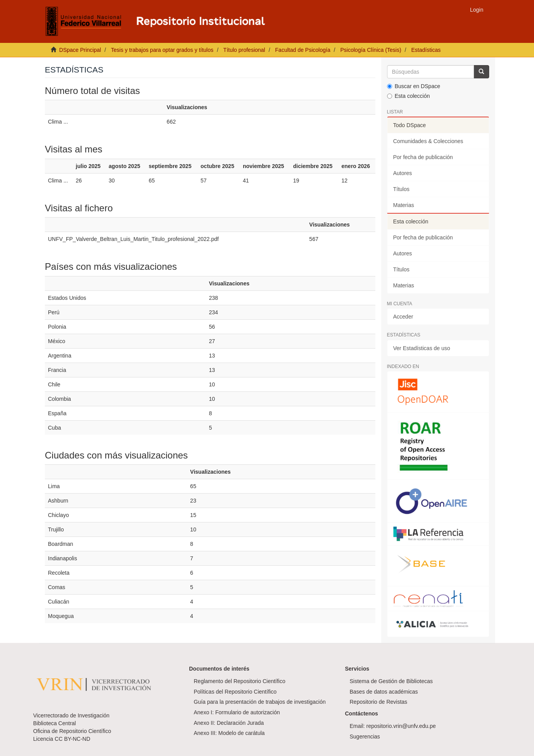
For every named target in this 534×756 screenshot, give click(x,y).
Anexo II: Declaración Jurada (229, 723)
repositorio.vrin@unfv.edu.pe (401, 726)
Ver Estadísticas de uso (422, 348)
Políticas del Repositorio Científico (235, 692)
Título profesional (244, 50)
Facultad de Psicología (303, 50)
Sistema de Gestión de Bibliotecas (391, 681)
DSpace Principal (80, 50)
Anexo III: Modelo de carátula (229, 733)
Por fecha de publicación (423, 157)
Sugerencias (365, 737)
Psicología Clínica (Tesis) (371, 50)
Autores (403, 173)
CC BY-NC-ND (72, 739)
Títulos (401, 189)
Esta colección (408, 96)
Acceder (403, 317)
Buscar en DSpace (414, 86)
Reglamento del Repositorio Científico (240, 681)
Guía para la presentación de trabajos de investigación (260, 702)
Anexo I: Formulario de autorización (237, 712)
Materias (404, 205)
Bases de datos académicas (384, 692)
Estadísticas (426, 50)
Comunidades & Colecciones (428, 141)
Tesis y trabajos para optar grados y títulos (162, 50)
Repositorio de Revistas (378, 702)
